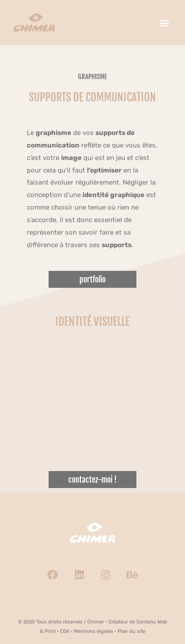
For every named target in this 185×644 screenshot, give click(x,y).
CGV (65, 631)
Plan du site (132, 631)
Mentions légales (94, 631)
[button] (164, 23)
